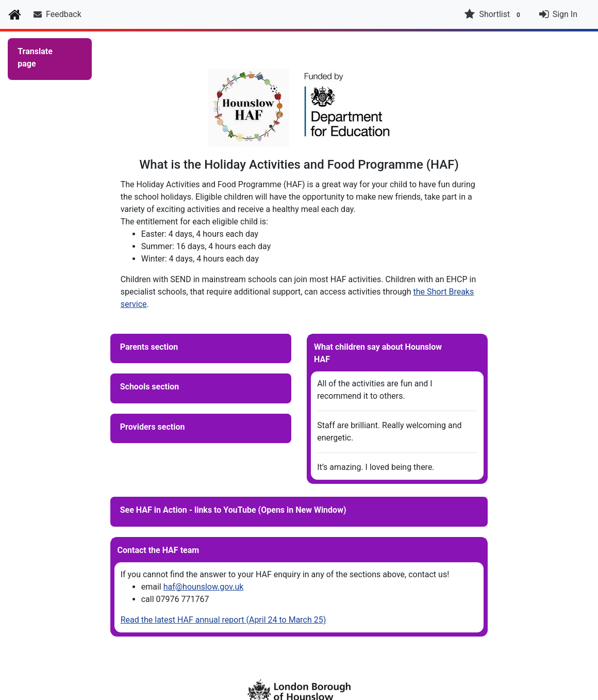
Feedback (57, 14)
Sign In (565, 14)
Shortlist (493, 14)
